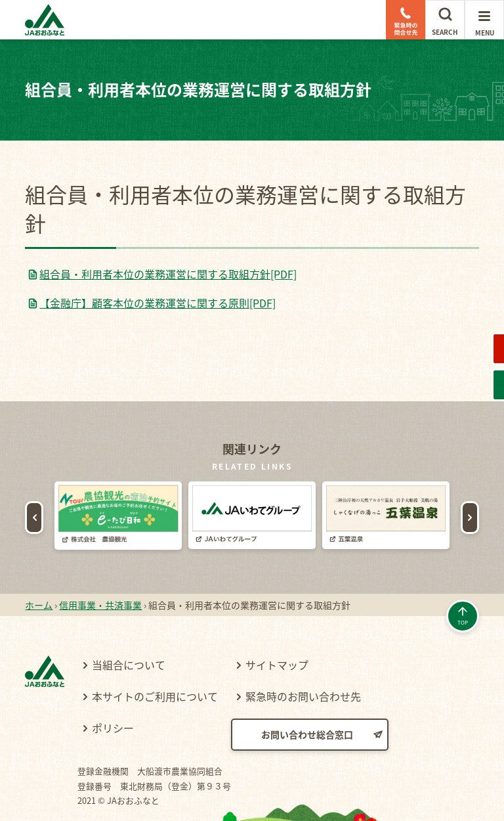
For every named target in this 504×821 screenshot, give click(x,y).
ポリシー (113, 688)
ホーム (39, 566)
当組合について (129, 625)
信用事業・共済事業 (100, 566)
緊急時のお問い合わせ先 (303, 657)
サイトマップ (277, 625)
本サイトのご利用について (155, 657)
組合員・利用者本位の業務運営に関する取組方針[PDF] (168, 274)
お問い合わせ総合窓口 (307, 695)
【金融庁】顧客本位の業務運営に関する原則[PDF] (157, 303)
